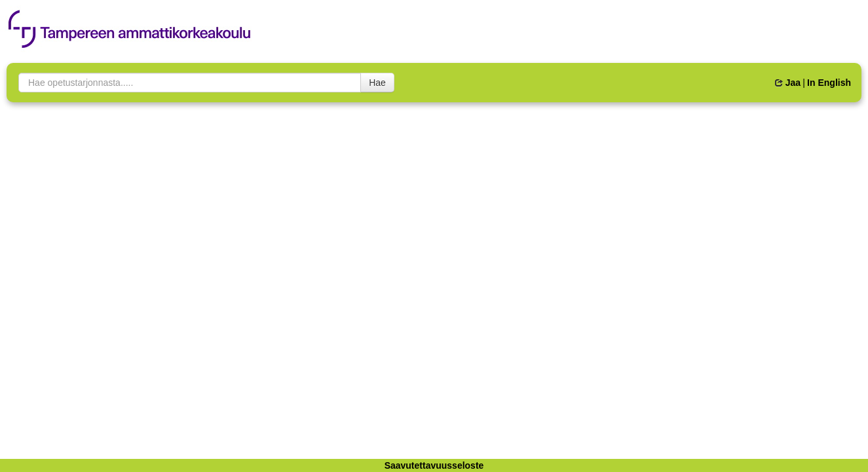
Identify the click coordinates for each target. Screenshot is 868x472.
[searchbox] (190, 83)
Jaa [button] (788, 83)
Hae (377, 83)
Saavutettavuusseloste (434, 465)
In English (829, 83)
